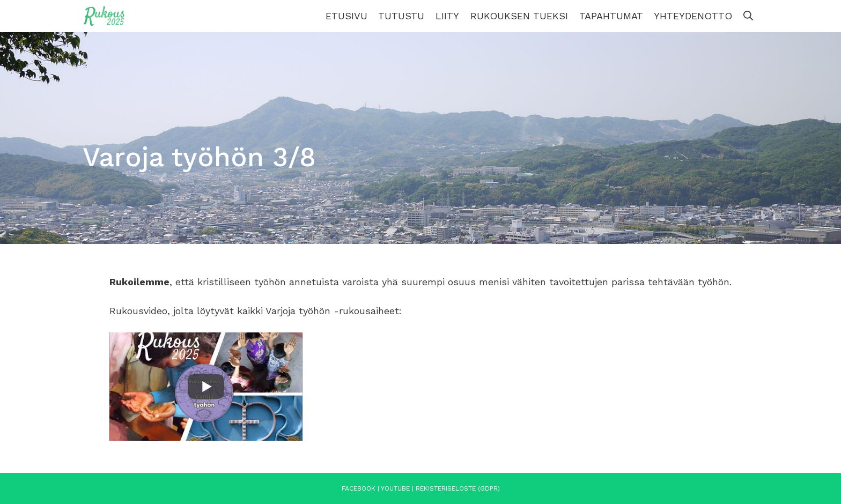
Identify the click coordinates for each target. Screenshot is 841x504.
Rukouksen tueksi (519, 16)
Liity (447, 16)
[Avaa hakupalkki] (748, 16)
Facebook (359, 488)
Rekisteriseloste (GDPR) (458, 488)
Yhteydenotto (693, 16)
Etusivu (346, 16)
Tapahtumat (611, 16)
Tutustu (401, 16)
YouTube (395, 488)
